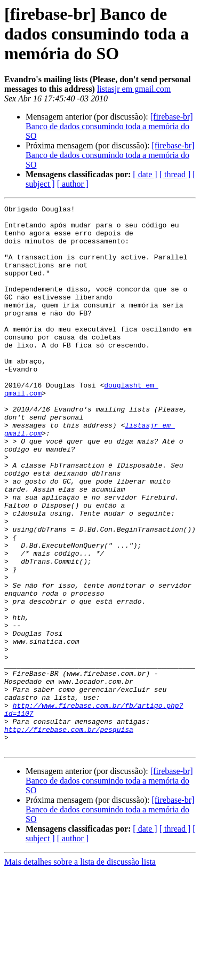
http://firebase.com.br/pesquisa (69, 835)
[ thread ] (175, 174)
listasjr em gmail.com (134, 89)
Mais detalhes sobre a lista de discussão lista (80, 971)
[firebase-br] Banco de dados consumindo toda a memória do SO (109, 126)
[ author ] (73, 184)
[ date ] (145, 174)
